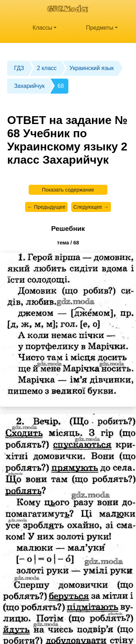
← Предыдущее (46, 207)
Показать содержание (68, 190)
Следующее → (91, 207)
